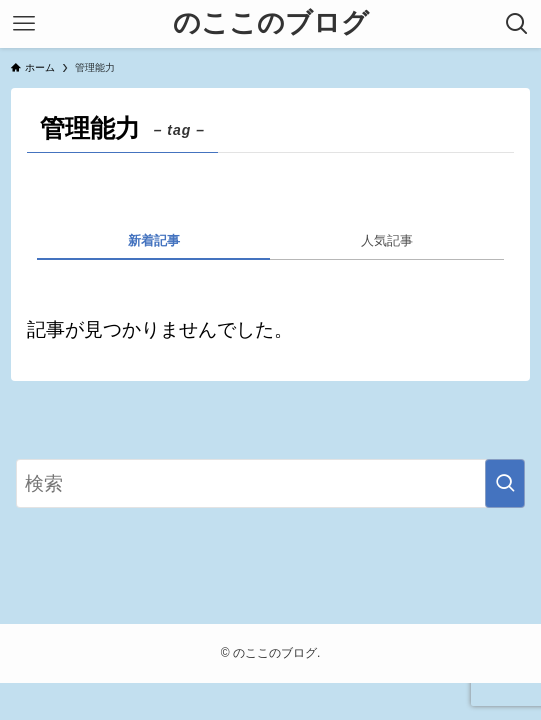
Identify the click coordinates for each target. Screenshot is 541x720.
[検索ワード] (270, 483)
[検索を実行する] (505, 483)
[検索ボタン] (517, 24)
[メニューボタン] (24, 24)
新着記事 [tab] (154, 240)
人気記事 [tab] (387, 240)
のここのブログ (271, 23)
